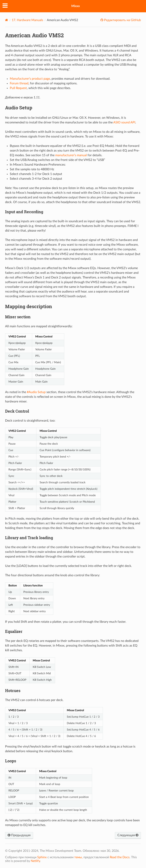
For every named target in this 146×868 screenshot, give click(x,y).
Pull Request (18, 88)
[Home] (7, 20)
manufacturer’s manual (71, 155)
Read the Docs (120, 857)
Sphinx (42, 857)
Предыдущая (19, 835)
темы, (78, 857)
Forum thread (19, 83)
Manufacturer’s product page (30, 79)
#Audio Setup (36, 392)
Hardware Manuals (27, 20)
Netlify (35, 861)
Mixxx (76, 6)
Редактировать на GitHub (122, 20)
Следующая (128, 835)
